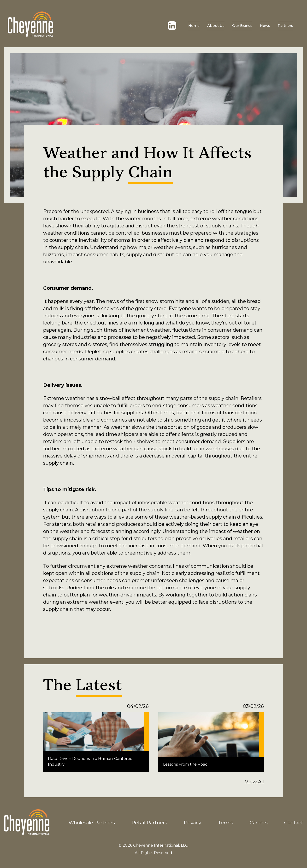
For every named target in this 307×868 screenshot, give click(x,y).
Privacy (192, 823)
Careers (259, 823)
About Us (40, 26)
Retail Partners (149, 823)
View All (254, 782)
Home (19, 26)
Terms (226, 823)
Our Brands (65, 26)
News (88, 26)
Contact (294, 823)
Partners (108, 26)
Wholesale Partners (92, 823)
